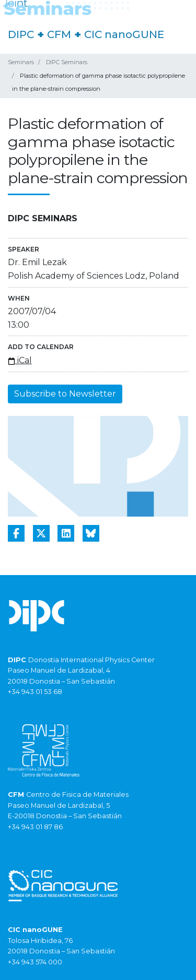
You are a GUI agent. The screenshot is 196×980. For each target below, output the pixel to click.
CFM (59, 34)
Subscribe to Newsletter (65, 394)
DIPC (21, 34)
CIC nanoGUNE (124, 34)
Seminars (21, 62)
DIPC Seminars (67, 62)
